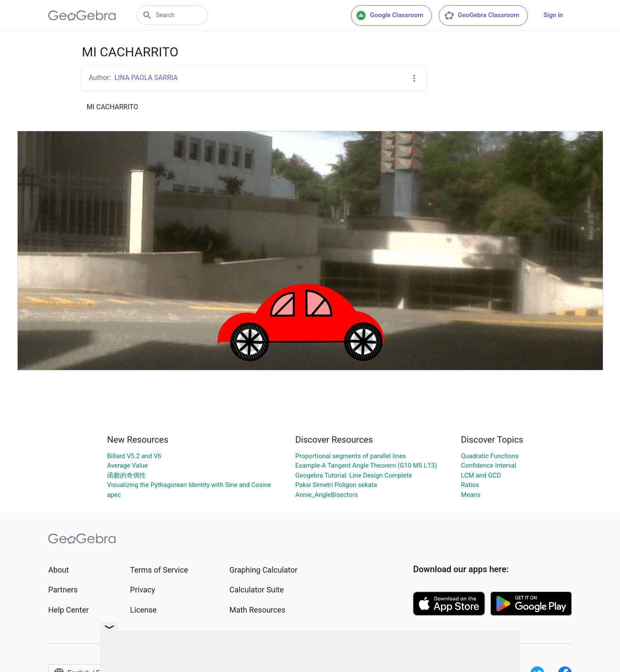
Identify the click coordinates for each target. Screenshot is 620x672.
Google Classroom (390, 15)
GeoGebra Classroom (482, 15)
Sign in (553, 15)
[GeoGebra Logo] (82, 15)
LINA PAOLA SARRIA (146, 78)
